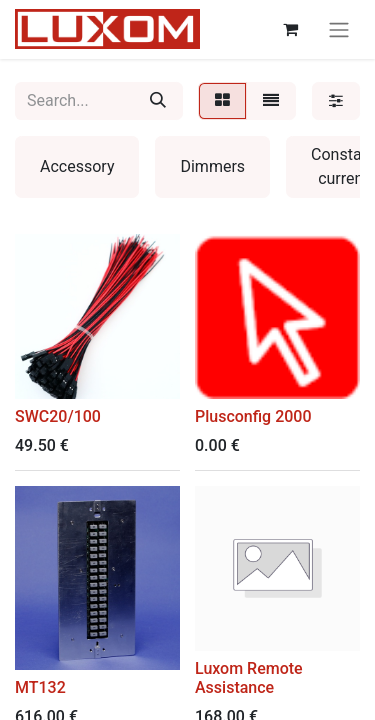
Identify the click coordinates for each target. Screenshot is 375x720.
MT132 (40, 687)
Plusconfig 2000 (253, 416)
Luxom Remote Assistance (249, 678)
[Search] (158, 101)
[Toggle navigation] (339, 29)
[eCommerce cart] (290, 29)
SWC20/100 (58, 416)
